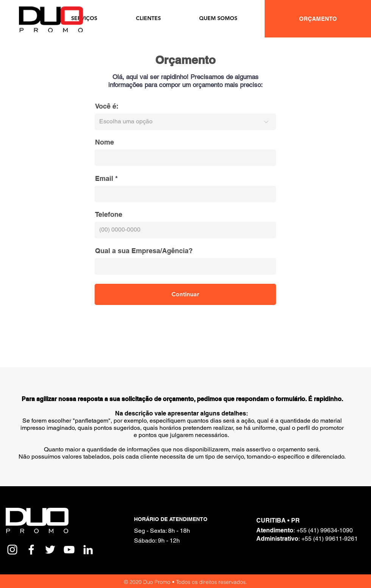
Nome (104, 142)
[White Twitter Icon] (50, 550)
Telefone (109, 215)
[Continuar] (185, 294)
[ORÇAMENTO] (318, 19)
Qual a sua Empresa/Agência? (144, 251)
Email (104, 179)
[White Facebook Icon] (31, 550)
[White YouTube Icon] (69, 550)
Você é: (107, 106)
